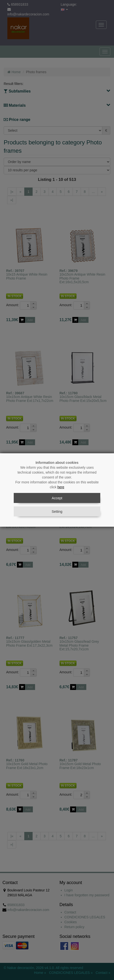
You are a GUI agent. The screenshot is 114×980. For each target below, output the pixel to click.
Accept (57, 498)
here (61, 487)
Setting (57, 512)
